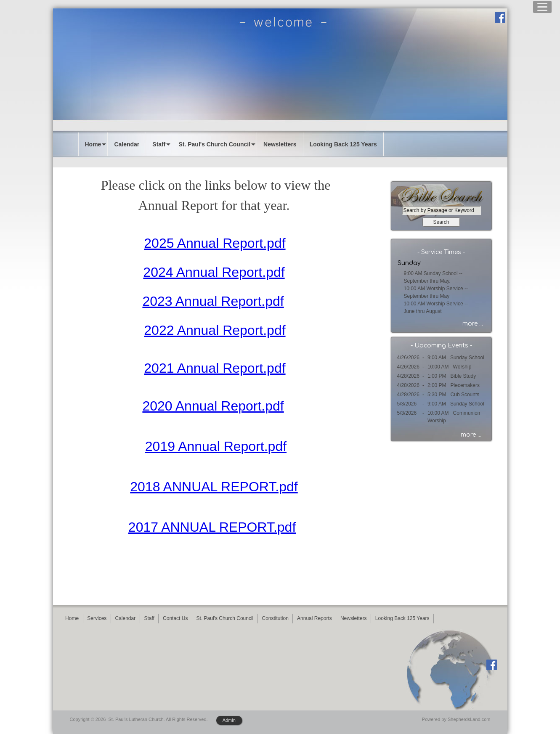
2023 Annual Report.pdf (213, 301)
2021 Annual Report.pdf (215, 368)
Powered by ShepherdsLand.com (456, 719)
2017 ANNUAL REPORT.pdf (212, 527)
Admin (229, 720)
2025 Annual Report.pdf (215, 243)
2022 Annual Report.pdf (215, 330)
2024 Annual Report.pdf (214, 272)
